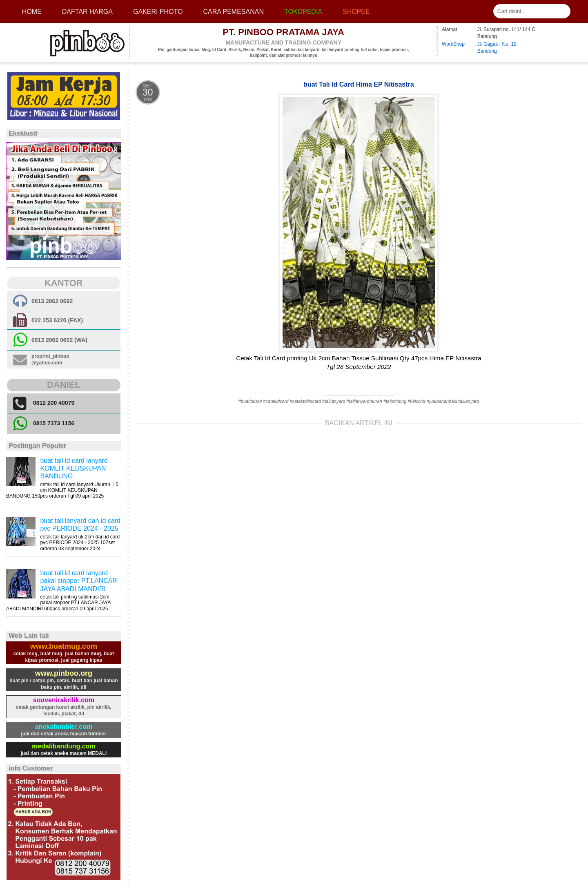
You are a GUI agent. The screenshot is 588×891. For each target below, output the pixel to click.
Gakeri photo (158, 12)
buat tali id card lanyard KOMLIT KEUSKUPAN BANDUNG (74, 468)
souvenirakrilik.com (64, 700)
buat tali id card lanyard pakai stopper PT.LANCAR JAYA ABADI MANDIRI (79, 581)
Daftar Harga (87, 12)
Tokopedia (303, 12)
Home (32, 12)
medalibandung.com (64, 746)
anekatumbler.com (64, 727)
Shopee (356, 12)
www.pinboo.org (64, 673)
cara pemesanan (233, 12)
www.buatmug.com (64, 646)
